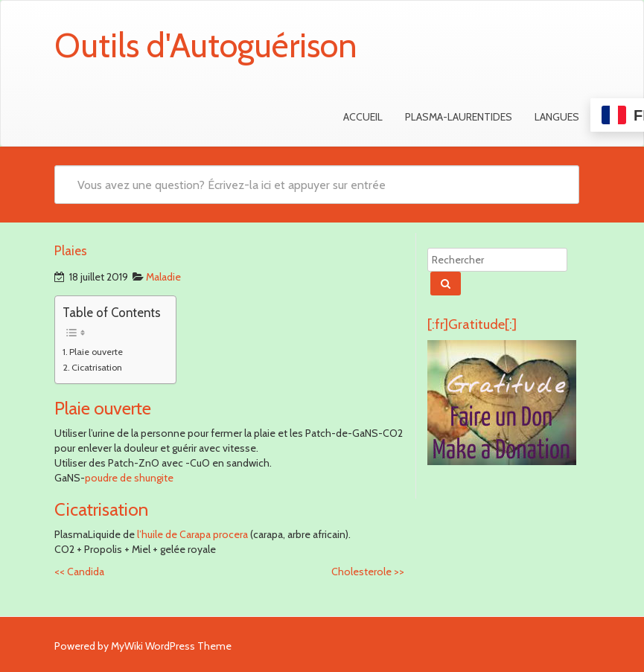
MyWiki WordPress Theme (171, 646)
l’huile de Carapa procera (191, 534)
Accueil (363, 117)
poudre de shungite (129, 478)
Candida (79, 572)
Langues (557, 117)
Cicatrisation (97, 367)
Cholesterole (368, 572)
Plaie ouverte (96, 352)
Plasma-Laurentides (459, 117)
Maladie (163, 277)
